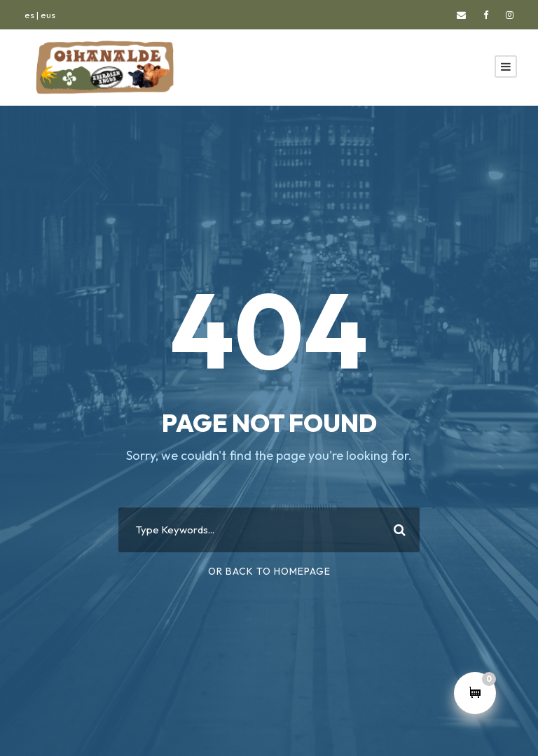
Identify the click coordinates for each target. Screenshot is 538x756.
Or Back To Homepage (269, 571)
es (29, 15)
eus (48, 15)
